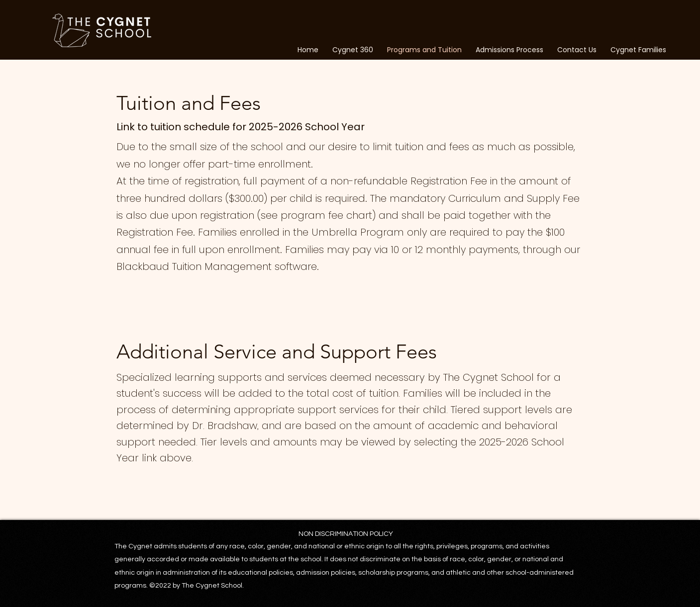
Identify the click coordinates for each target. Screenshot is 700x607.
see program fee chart (316, 215)
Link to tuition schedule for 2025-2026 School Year (242, 127)
